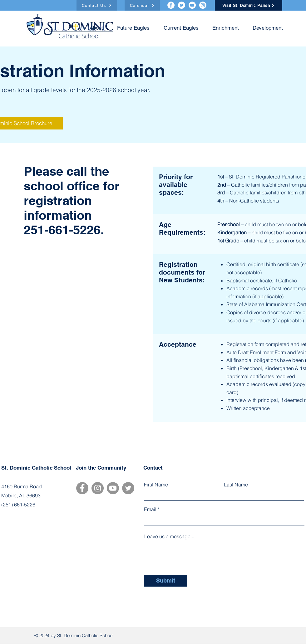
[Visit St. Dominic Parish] (249, 5)
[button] (131, 28)
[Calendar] (142, 5)
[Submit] (166, 581)
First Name (156, 485)
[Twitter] (182, 5)
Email (150, 509)
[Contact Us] (97, 5)
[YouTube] (192, 5)
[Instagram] (203, 5)
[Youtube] (113, 488)
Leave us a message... (169, 536)
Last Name (236, 485)
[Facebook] (171, 5)
